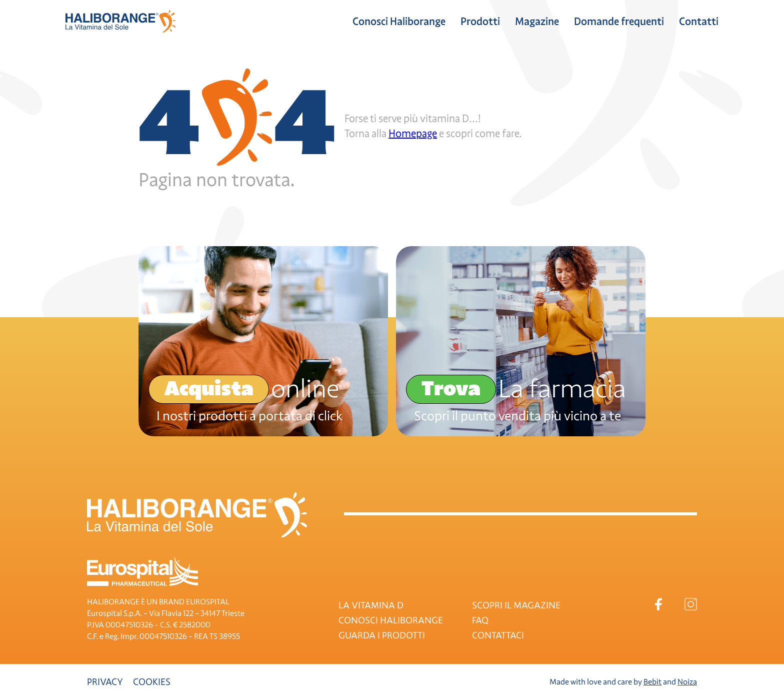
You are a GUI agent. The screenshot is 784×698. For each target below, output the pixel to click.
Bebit (652, 682)
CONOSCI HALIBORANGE (391, 620)
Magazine (537, 22)
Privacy (105, 682)
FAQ (480, 620)
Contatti (699, 22)
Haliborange (120, 21)
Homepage (413, 134)
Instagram (691, 604)
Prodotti (480, 22)
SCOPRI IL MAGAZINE (516, 605)
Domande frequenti (619, 22)
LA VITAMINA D (371, 605)
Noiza (687, 682)
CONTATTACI (498, 635)
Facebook (658, 604)
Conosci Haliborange (399, 22)
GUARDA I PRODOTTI (382, 635)
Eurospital (142, 571)
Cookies (152, 682)
